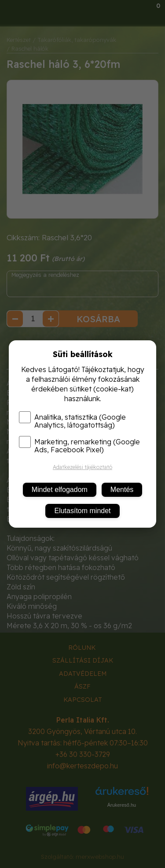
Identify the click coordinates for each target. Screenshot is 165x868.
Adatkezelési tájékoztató (82, 467)
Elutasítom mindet (82, 511)
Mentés (122, 490)
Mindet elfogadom (60, 490)
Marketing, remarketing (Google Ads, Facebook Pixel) (79, 446)
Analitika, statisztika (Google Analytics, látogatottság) (72, 421)
